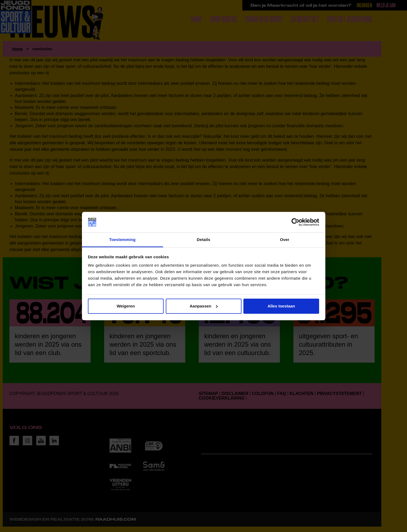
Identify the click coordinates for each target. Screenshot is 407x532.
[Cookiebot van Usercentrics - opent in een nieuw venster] (295, 222)
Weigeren (126, 306)
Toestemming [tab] (123, 240)
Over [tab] (285, 240)
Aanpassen (204, 306)
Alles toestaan (281, 306)
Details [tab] (204, 240)
